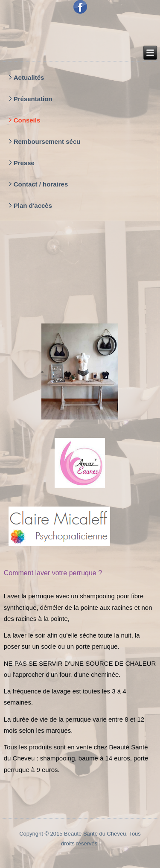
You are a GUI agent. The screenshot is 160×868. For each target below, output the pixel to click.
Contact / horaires (41, 184)
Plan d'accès (33, 205)
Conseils (27, 120)
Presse (24, 163)
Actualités (29, 77)
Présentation (33, 99)
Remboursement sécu (47, 141)
